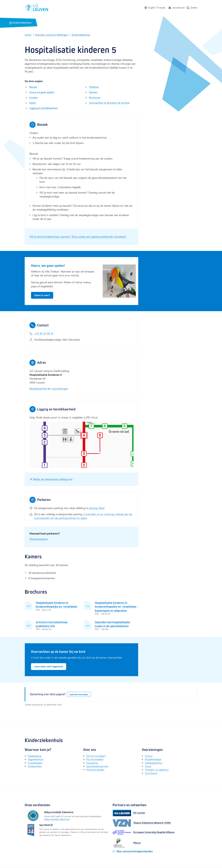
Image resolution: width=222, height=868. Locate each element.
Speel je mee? (42, 295)
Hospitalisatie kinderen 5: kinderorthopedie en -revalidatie (57, 604)
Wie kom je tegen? (96, 756)
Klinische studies (95, 770)
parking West (97, 508)
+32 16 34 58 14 (44, 333)
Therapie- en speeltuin (157, 770)
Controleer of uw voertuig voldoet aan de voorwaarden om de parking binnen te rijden (83, 516)
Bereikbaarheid (38, 388)
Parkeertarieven (39, 539)
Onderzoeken (35, 766)
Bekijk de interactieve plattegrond (53, 479)
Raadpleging (34, 756)
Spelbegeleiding (154, 763)
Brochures (95, 97)
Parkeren (94, 87)
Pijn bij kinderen (95, 759)
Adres (33, 103)
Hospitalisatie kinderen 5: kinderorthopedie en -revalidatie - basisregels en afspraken (116, 606)
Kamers (93, 92)
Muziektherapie (153, 759)
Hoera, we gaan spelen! (42, 92)
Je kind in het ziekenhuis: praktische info (52, 624)
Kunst (148, 766)
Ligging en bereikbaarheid (43, 108)
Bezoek (33, 87)
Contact (34, 97)
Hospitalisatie (35, 763)
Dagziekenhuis (36, 759)
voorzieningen (60, 388)
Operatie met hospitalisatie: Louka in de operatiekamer (113, 624)
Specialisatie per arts (97, 766)
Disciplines (92, 763)
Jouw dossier (178, 8)
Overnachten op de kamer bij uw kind (109, 103)
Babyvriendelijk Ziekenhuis (57, 819)
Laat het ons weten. (79, 694)
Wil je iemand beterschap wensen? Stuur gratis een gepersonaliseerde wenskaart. (78, 236)
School (149, 756)
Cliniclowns (151, 773)
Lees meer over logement (49, 666)
